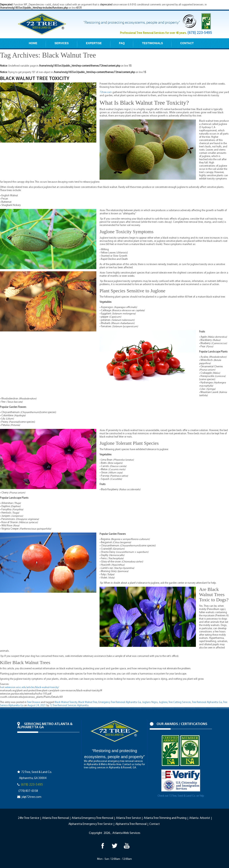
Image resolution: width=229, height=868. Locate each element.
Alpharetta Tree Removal (131, 824)
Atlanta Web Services (126, 833)
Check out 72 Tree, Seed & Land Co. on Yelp (181, 796)
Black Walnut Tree (88, 702)
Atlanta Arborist (200, 818)
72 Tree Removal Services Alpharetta (69, 705)
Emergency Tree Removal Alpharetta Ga (120, 702)
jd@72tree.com (31, 797)
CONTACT (187, 43)
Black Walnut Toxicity (66, 702)
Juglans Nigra (150, 702)
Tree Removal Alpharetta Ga (207, 702)
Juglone (163, 702)
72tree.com (106, 92)
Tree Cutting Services (180, 702)
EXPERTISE (94, 43)
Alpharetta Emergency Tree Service (91, 824)
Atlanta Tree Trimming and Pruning (165, 818)
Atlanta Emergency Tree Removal (92, 818)
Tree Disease (34, 702)
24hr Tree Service (29, 818)
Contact (155, 824)
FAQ (122, 43)
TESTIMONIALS (152, 43)
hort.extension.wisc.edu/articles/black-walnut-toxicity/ (30, 687)
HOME (33, 43)
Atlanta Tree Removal (55, 818)
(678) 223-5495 (200, 32)
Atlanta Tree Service (128, 818)
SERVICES (62, 43)
